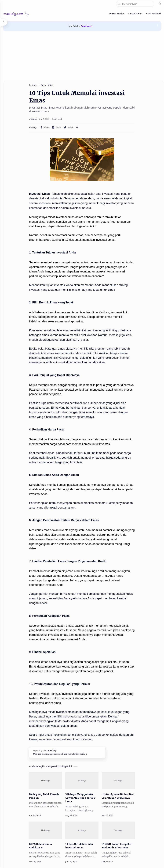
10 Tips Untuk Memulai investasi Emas (82, 809)
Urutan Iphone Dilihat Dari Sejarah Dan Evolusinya (121, 760)
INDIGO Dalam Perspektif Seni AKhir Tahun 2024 (123, 809)
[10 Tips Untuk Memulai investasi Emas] (82, 792)
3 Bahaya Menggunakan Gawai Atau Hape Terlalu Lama (81, 760)
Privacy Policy (154, 861)
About (113, 861)
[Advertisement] (82, 60)
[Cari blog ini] (135, 4)
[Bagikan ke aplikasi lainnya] (68, 120)
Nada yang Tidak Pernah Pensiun (35, 760)
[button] (159, 4)
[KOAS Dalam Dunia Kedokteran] (40, 792)
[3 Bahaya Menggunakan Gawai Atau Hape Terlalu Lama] (82, 742)
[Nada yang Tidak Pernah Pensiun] (40, 742)
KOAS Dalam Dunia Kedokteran (39, 807)
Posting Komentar (82, 844)
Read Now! (86, 26)
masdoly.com (18, 861)
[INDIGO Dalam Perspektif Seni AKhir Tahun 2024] (124, 792)
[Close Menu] (157, 26)
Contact (124, 861)
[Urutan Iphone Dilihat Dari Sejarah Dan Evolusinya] (124, 742)
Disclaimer (137, 861)
